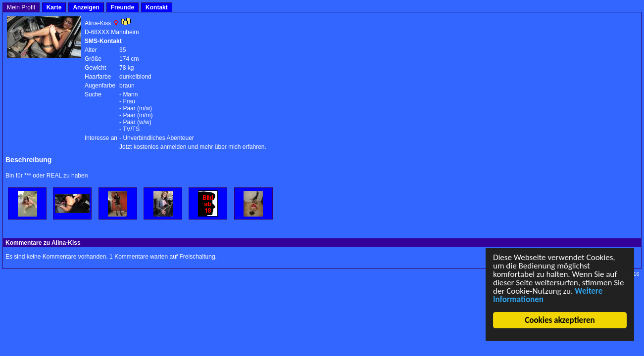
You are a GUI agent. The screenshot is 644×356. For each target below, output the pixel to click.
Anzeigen (86, 7)
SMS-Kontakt (103, 41)
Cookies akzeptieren (560, 320)
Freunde (123, 7)
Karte (54, 7)
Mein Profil (21, 7)
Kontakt (157, 7)
